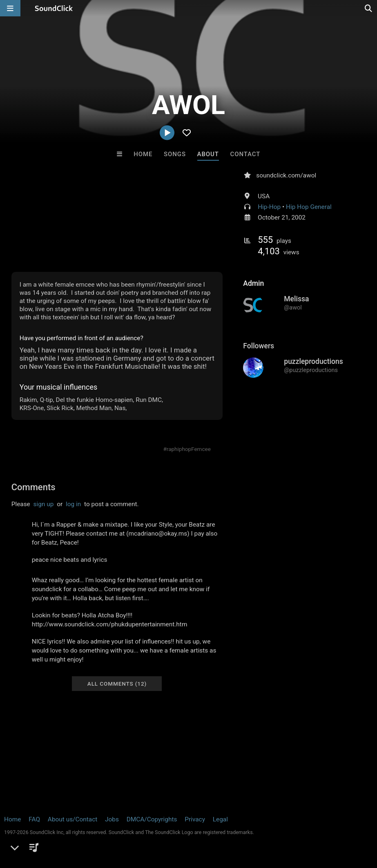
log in (73, 504)
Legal (220, 819)
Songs (175, 154)
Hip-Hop (269, 207)
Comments (33, 487)
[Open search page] (369, 8)
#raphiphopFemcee (187, 449)
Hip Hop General (309, 207)
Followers (259, 346)
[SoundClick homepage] (54, 8)
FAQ (34, 819)
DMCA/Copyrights (152, 819)
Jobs (112, 819)
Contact (245, 154)
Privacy (195, 819)
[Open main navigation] (10, 8)
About (208, 154)
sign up (44, 504)
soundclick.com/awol (286, 175)
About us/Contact (72, 819)
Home (143, 154)
